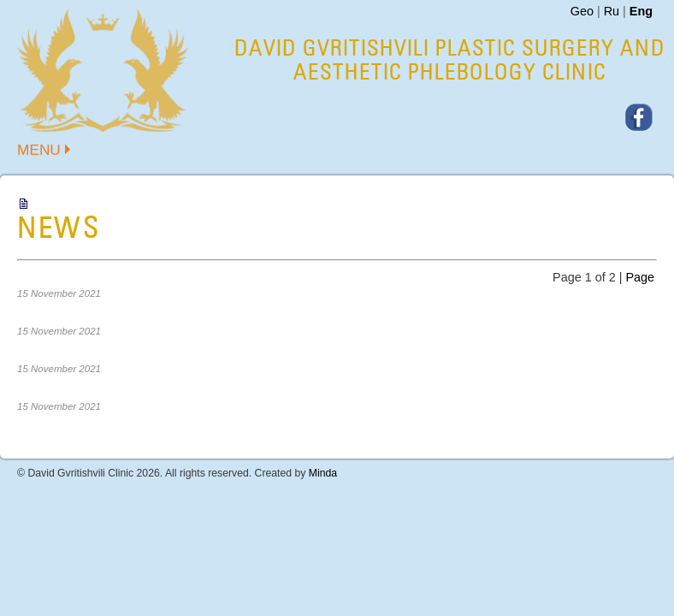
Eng (641, 11)
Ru (612, 11)
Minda (323, 473)
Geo (582, 11)
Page (640, 277)
